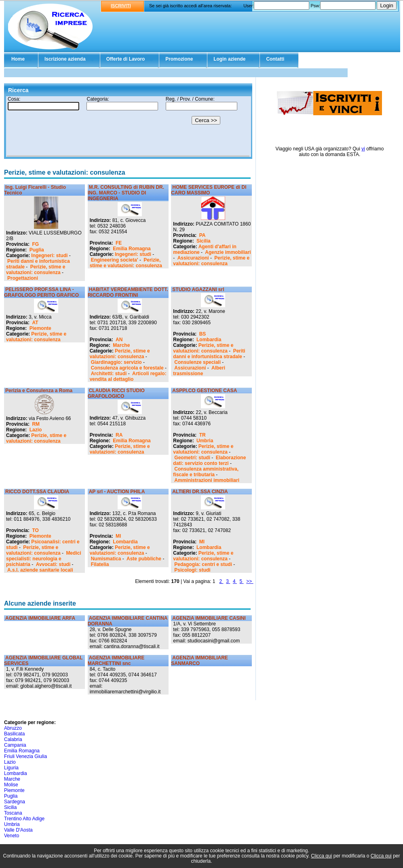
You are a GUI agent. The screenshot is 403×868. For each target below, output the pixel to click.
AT (35, 323)
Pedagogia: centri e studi (203, 564)
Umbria (205, 441)
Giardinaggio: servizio (116, 362)
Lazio (36, 430)
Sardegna (15, 802)
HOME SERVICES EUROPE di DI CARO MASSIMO (209, 190)
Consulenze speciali (197, 362)
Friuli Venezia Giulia (25, 756)
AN (119, 340)
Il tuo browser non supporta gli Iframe (128, 127)
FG (35, 244)
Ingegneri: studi (49, 256)
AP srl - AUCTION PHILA (117, 492)
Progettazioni (23, 278)
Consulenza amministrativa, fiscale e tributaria (206, 472)
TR (203, 435)
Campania (15, 745)
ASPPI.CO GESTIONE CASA (205, 391)
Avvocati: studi (53, 564)
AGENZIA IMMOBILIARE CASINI (209, 618)
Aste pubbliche (144, 559)
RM (36, 424)
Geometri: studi (192, 458)
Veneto (12, 836)
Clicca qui (321, 856)
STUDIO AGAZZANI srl (198, 289)
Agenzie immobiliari (228, 252)
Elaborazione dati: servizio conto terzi (209, 460)
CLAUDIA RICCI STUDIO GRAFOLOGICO (116, 393)
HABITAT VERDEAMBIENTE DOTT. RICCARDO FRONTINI (128, 292)
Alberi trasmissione (199, 371)
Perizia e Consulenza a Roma (39, 391)
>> (250, 581)
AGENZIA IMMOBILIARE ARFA (40, 618)
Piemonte (40, 328)
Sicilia (204, 241)
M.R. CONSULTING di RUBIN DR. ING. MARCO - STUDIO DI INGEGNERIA (126, 193)
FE (119, 243)
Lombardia (209, 340)
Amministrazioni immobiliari (207, 480)
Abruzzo (13, 728)
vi (363, 149)
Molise (11, 785)
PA (203, 235)
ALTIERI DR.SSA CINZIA (200, 492)
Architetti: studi (109, 374)
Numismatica (106, 559)
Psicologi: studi (192, 570)
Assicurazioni (193, 258)
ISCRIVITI (121, 6)
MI (118, 536)
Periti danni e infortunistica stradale (209, 354)
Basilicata (14, 734)
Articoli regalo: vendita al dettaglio (128, 376)
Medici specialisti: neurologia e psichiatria (44, 559)
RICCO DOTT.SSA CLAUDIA (37, 492)
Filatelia (100, 564)
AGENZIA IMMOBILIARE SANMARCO (199, 661)
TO (35, 530)
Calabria (13, 739)
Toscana (13, 813)
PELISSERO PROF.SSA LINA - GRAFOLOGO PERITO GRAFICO (41, 292)
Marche (121, 345)
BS (203, 334)
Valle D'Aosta (18, 830)
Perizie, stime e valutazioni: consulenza (36, 270)
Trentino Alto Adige (24, 819)
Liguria (11, 768)
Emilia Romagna (132, 249)
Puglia (37, 250)
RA (119, 435)
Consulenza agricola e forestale (127, 368)
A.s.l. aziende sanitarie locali (40, 570)
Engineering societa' (115, 260)
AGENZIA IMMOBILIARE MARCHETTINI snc (116, 661)
